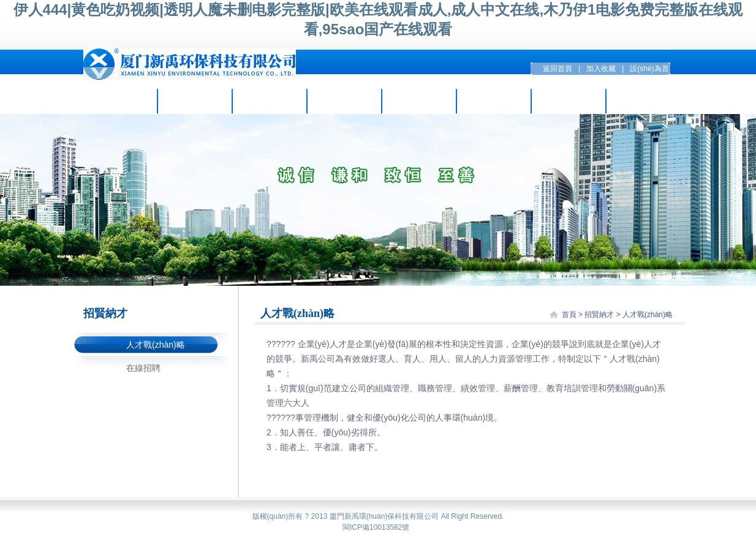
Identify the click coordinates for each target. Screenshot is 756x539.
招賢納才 (494, 101)
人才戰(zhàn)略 (156, 345)
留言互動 (569, 101)
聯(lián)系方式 (644, 101)
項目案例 (344, 101)
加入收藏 (601, 69)
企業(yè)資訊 (195, 101)
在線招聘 (143, 368)
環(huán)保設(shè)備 (419, 101)
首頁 (569, 315)
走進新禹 (120, 101)
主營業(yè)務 (269, 101)
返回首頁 (558, 69)
